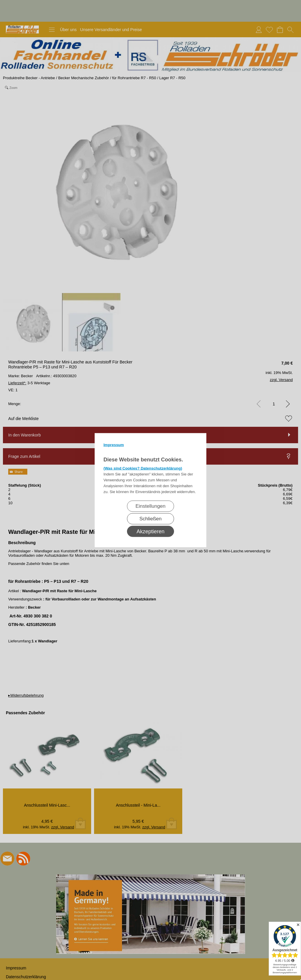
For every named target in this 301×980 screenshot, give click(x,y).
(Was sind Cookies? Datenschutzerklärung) (143, 468)
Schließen (150, 518)
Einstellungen (150, 506)
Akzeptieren (150, 531)
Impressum (114, 445)
